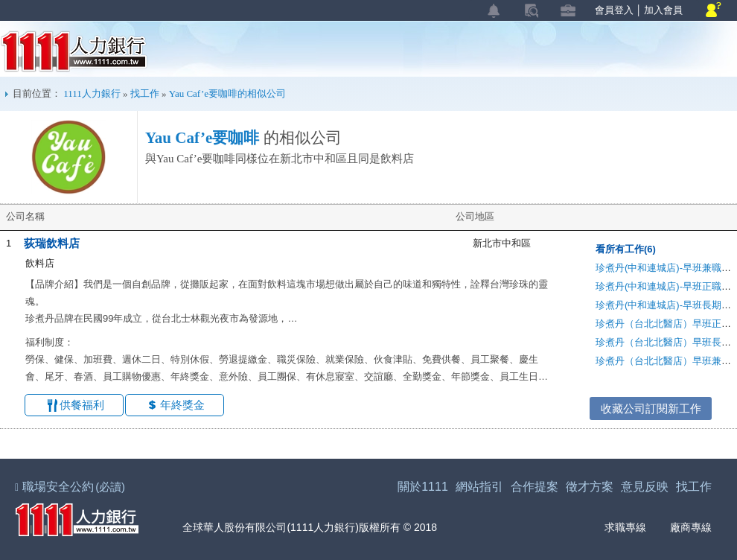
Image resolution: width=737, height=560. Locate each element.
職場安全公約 (71, 487)
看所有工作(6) (626, 249)
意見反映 (645, 487)
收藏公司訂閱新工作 (651, 408)
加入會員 (663, 10)
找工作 (145, 93)
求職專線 (616, 528)
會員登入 (614, 10)
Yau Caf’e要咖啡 (202, 138)
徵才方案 (590, 487)
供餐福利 (82, 405)
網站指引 (479, 487)
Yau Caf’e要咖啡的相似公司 (227, 93)
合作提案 (535, 487)
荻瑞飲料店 (52, 243)
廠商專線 (682, 528)
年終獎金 (182, 405)
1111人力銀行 (74, 51)
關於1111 (423, 487)
